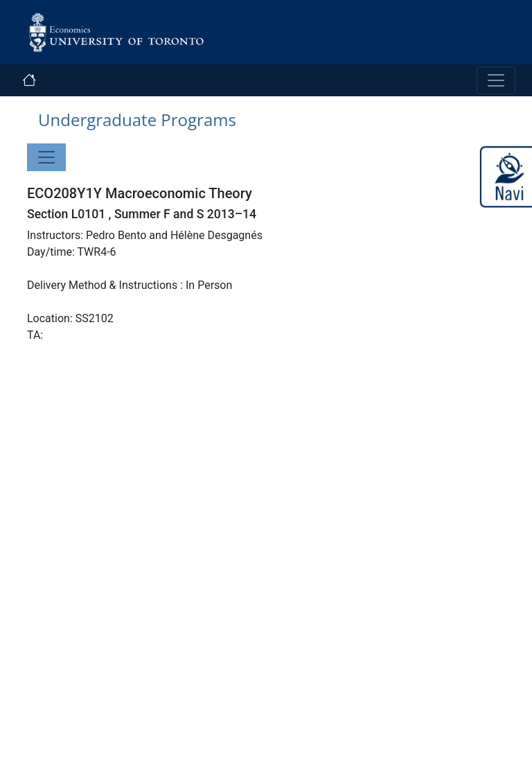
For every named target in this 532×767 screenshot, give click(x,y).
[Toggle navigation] (496, 80)
